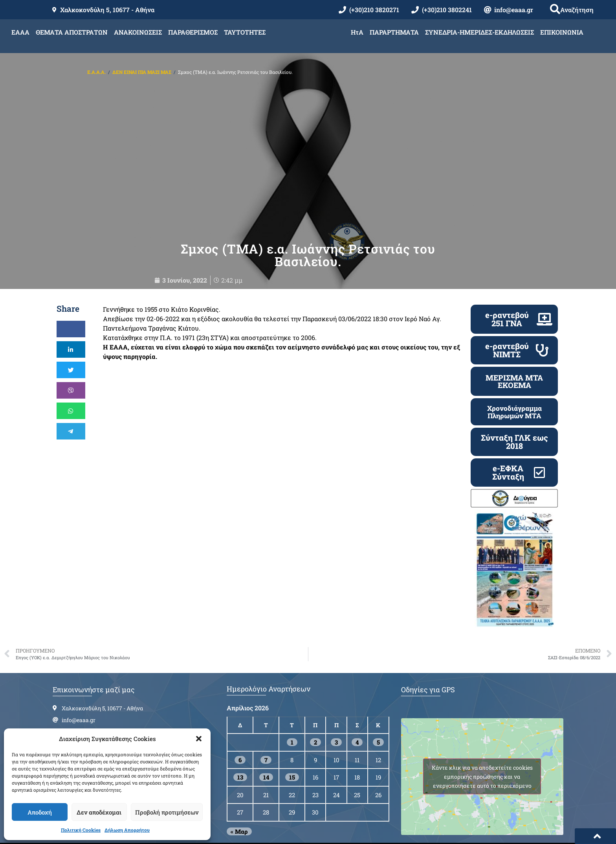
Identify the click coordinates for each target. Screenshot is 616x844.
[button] (199, 739)
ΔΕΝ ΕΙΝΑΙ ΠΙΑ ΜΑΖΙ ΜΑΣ (142, 72)
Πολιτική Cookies (81, 830)
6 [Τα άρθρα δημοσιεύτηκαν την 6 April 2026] (240, 747)
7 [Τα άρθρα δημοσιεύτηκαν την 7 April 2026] (266, 747)
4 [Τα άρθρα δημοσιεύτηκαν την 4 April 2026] (357, 730)
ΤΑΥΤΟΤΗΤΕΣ (245, 32)
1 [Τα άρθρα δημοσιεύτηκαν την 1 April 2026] (292, 730)
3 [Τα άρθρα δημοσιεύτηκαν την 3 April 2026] (336, 730)
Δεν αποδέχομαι (99, 812)
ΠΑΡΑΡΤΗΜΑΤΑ (394, 32)
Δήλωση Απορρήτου (127, 830)
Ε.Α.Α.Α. (96, 72)
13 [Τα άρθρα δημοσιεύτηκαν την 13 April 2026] (240, 765)
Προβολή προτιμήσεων (167, 812)
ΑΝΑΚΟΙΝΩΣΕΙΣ (138, 32)
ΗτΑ (357, 32)
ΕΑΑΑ (20, 32)
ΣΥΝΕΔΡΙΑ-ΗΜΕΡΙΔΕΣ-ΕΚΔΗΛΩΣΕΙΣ (479, 32)
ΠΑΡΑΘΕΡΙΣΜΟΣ (193, 32)
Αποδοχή (40, 812)
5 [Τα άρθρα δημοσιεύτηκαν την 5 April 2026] (378, 730)
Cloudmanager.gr (408, 836)
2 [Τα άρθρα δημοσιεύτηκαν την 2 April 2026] (315, 730)
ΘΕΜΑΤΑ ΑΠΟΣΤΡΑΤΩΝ (72, 32)
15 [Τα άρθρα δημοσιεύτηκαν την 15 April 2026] (292, 765)
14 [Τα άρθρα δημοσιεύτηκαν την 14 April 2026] (266, 765)
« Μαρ (239, 819)
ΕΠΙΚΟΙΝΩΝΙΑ (562, 32)
